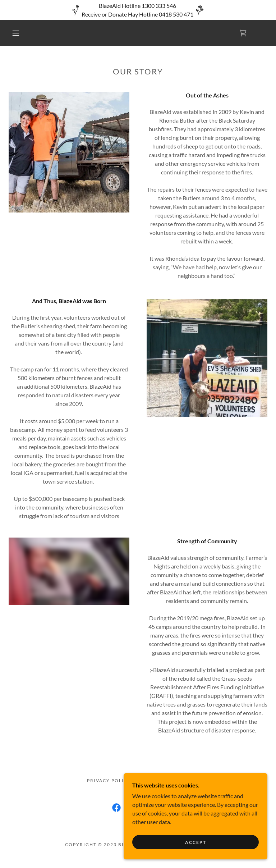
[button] (16, 33)
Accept (196, 842)
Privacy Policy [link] (109, 780)
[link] (243, 33)
